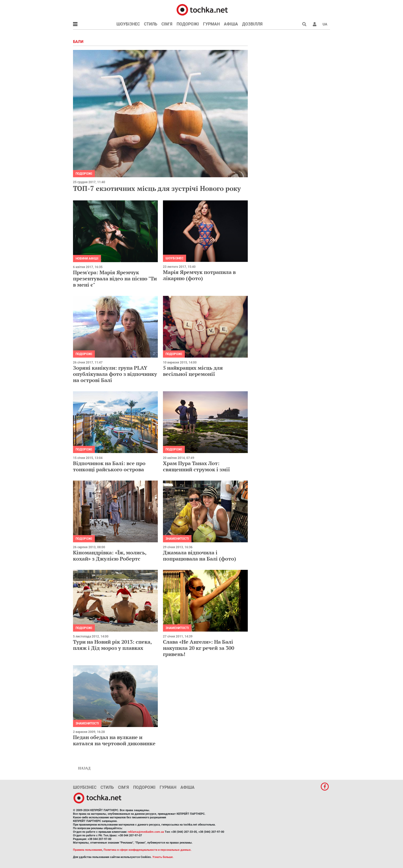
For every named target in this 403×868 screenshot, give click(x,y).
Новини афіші (87, 259)
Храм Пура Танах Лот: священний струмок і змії (196, 466)
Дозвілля (252, 24)
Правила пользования (88, 850)
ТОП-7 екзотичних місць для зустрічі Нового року (157, 188)
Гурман (211, 24)
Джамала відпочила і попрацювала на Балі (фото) (200, 556)
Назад (84, 768)
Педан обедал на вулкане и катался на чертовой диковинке (114, 740)
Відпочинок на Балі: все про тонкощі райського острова (109, 466)
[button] (315, 24)
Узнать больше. (163, 857)
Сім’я (167, 24)
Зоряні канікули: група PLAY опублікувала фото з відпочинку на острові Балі (115, 374)
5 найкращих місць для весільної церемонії (193, 371)
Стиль (151, 24)
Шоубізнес (128, 24)
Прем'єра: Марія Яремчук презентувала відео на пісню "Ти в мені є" (115, 278)
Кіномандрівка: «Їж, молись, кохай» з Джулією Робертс (110, 556)
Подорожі (188, 24)
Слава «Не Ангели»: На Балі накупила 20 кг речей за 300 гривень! (199, 648)
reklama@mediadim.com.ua (146, 832)
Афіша (231, 24)
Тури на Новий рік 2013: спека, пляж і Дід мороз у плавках (112, 645)
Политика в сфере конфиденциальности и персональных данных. (148, 850)
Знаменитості (177, 539)
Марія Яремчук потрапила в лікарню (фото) (199, 275)
